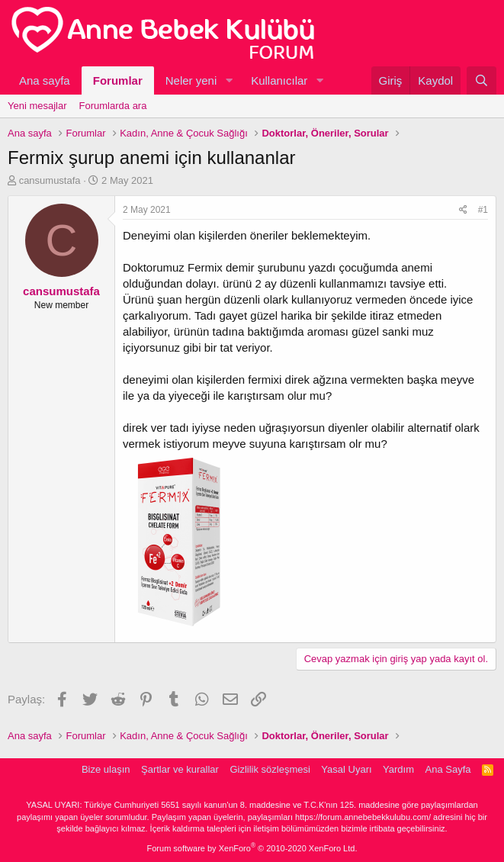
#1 (483, 210)
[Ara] (482, 80)
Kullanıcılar (279, 80)
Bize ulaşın (106, 769)
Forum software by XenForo (252, 848)
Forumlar (118, 80)
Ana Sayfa (448, 769)
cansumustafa (50, 180)
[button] (229, 80)
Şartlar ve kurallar (180, 769)
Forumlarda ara (113, 106)
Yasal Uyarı (346, 769)
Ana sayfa (45, 80)
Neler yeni (191, 80)
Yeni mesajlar (37, 106)
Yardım (398, 769)
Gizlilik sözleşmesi (270, 769)
